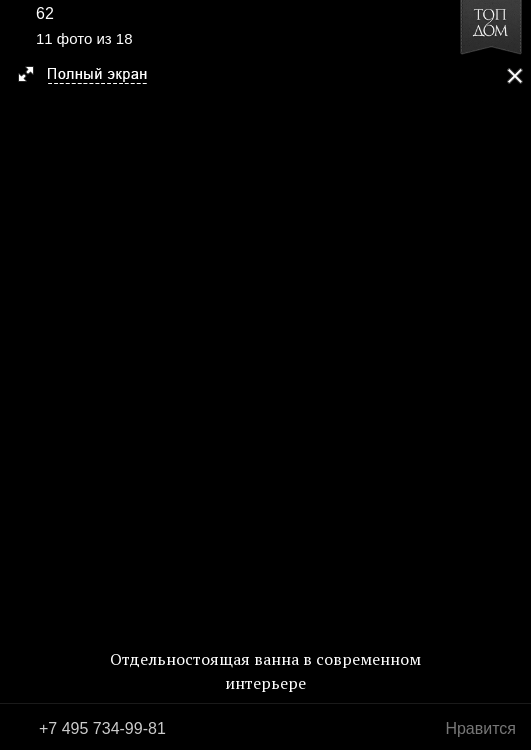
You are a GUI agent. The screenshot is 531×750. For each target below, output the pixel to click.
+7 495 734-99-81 (102, 728)
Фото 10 (22, 375)
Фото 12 (509, 375)
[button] (91, 76)
